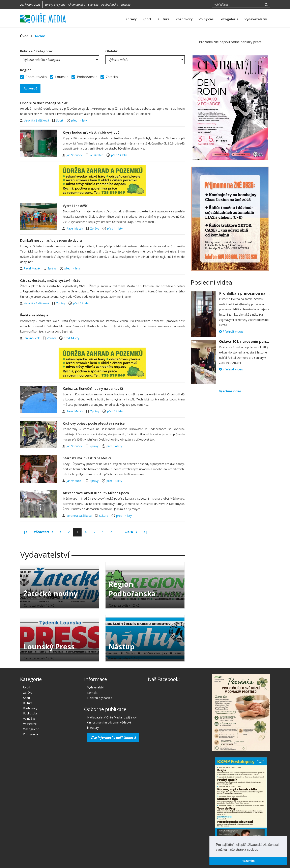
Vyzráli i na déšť (75, 206)
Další (131, 532)
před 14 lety (79, 120)
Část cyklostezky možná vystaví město (50, 281)
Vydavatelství (256, 19)
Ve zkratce (96, 155)
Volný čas (206, 19)
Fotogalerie (229, 19)
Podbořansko (110, 5)
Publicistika (30, 713)
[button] (259, 850)
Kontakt (92, 693)
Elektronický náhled (100, 698)
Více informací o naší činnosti (113, 738)
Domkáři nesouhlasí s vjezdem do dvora (51, 240)
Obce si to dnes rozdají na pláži (44, 103)
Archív (40, 36)
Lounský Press (49, 647)
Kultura (164, 19)
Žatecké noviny (51, 594)
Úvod (24, 36)
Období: (112, 51)
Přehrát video (231, 332)
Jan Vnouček (75, 155)
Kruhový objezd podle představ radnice (94, 423)
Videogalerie (31, 729)
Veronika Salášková (37, 120)
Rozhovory (184, 19)
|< (25, 532)
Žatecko (126, 5)
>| (145, 532)
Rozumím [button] (248, 861)
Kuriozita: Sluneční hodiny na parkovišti (94, 389)
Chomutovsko (77, 5)
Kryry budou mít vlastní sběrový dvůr (92, 132)
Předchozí (43, 532)
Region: (26, 70)
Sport (147, 19)
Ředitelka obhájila (34, 315)
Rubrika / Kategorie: (36, 51)
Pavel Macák (75, 228)
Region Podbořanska (132, 589)
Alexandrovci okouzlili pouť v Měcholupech (96, 493)
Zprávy (131, 19)
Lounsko (93, 5)
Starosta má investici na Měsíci (87, 458)
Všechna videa (230, 391)
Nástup (122, 647)
